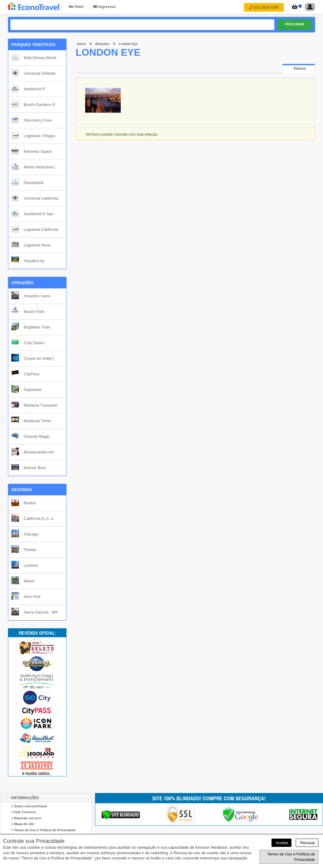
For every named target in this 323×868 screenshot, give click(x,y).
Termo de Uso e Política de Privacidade (291, 857)
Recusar (307, 843)
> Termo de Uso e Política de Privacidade (44, 830)
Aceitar (281, 843)
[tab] (299, 69)
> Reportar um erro (26, 818)
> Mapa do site (23, 824)
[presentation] (299, 69)
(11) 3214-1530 (264, 7)
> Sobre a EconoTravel (29, 806)
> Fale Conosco (24, 812)
